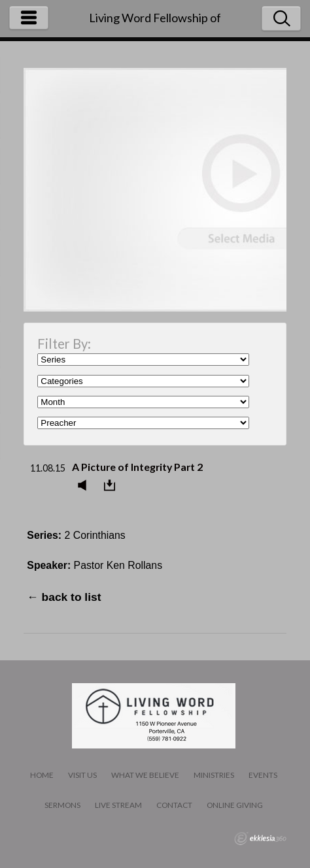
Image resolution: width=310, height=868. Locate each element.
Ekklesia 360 (260, 839)
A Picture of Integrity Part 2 (137, 467)
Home (42, 775)
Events (263, 775)
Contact (174, 805)
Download (113, 485)
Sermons (62, 805)
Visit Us (82, 775)
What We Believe (145, 775)
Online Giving (235, 805)
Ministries (214, 775)
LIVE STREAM (118, 805)
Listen (86, 485)
